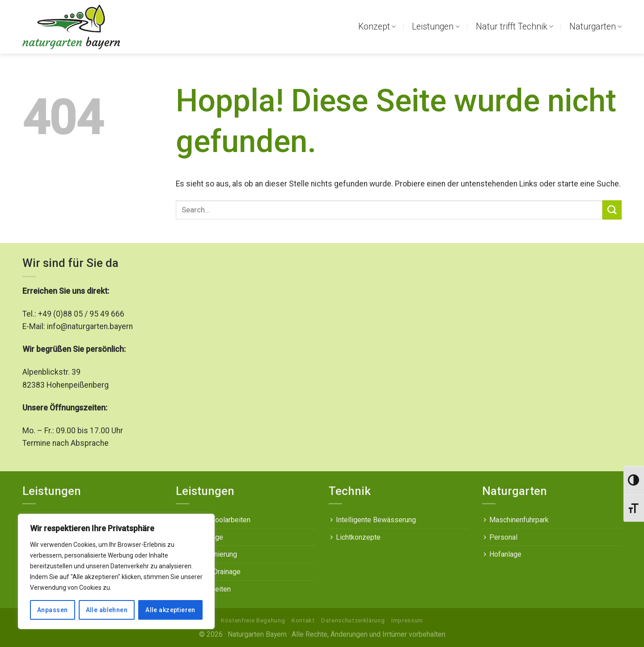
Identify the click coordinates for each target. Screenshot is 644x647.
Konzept (377, 27)
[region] (116, 571)
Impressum (407, 620)
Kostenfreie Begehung (253, 620)
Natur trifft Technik (515, 27)
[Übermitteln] (612, 210)
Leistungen (436, 27)
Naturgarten (595, 27)
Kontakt (303, 620)
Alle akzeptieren (170, 610)
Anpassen (52, 610)
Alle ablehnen (107, 610)
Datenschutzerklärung (353, 620)
